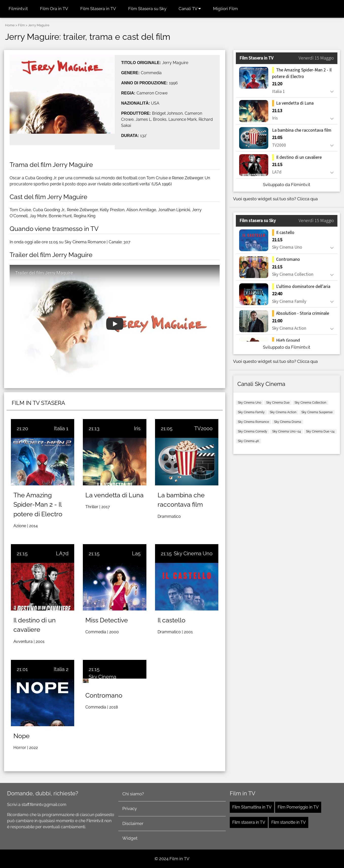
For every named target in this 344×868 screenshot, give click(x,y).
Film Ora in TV (54, 9)
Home (10, 25)
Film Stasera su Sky (147, 9)
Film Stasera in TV (98, 9)
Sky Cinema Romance (253, 422)
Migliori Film (225, 9)
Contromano (104, 695)
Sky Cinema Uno (193, 554)
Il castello (171, 620)
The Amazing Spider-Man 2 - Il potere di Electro (38, 505)
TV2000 (203, 428)
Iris (137, 428)
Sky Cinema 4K (249, 441)
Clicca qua (307, 199)
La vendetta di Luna (114, 495)
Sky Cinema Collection (310, 403)
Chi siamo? (133, 794)
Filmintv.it (18, 9)
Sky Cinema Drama (288, 422)
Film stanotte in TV (289, 822)
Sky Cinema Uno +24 (287, 431)
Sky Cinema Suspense (317, 412)
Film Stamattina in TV (252, 807)
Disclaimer (133, 823)
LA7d (62, 554)
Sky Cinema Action (283, 412)
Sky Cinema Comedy (253, 431)
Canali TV (190, 9)
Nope (22, 736)
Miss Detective (107, 620)
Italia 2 (61, 669)
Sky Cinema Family (251, 412)
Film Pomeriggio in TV (298, 807)
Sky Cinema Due (278, 403)
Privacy (130, 808)
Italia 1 (61, 428)
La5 (136, 554)
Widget (130, 838)
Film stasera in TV (249, 822)
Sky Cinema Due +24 (320, 431)
